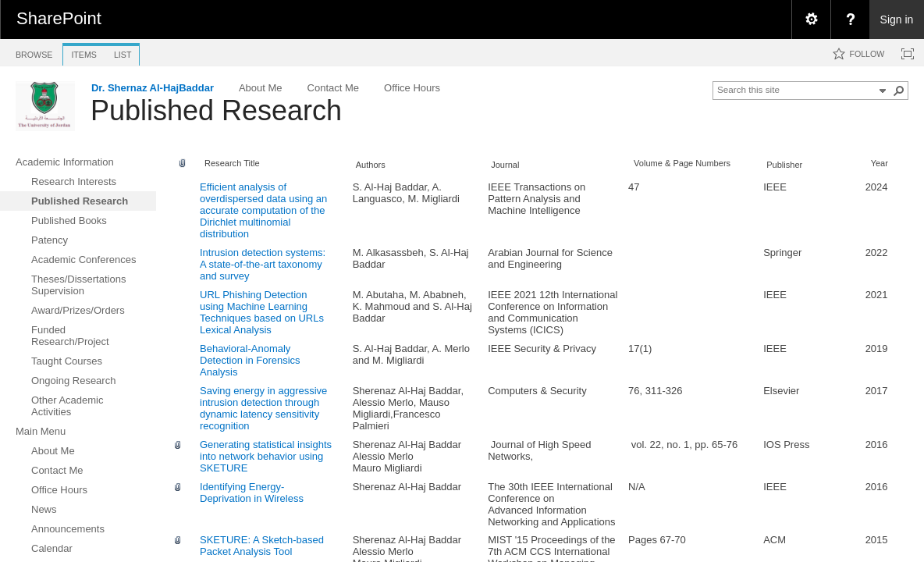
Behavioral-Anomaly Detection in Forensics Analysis (250, 360)
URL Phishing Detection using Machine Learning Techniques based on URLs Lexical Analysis (262, 312)
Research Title (232, 163)
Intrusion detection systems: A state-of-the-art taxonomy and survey (263, 264)
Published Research (216, 110)
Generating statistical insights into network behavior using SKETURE (266, 456)
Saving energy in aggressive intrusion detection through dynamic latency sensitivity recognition (263, 408)
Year (880, 163)
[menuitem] (811, 20)
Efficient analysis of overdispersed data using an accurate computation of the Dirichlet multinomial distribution (263, 210)
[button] (899, 91)
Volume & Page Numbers (682, 163)
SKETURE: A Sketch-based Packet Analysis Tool (262, 546)
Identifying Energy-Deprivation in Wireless (252, 493)
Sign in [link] (897, 20)
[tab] (34, 52)
